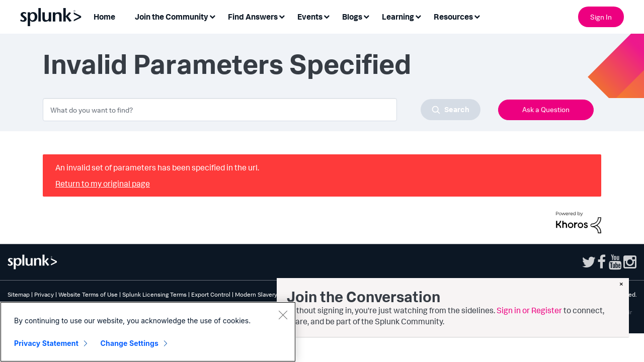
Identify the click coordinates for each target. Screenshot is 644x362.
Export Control (211, 294)
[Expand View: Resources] (477, 16)
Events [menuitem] (310, 17)
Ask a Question (546, 109)
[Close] (283, 315)
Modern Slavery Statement (271, 294)
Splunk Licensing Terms (154, 294)
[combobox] (262, 110)
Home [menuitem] (104, 17)
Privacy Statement (46, 343)
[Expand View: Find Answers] (282, 16)
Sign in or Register (529, 310)
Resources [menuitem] (453, 17)
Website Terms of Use (88, 294)
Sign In (601, 17)
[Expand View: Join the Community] (212, 16)
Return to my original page (103, 184)
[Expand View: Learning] (418, 16)
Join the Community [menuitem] (172, 17)
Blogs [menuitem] (352, 17)
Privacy (44, 294)
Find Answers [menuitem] (253, 17)
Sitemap (19, 294)
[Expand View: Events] (327, 16)
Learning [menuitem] (398, 17)
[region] (148, 332)
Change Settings (130, 343)
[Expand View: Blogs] (366, 16)
